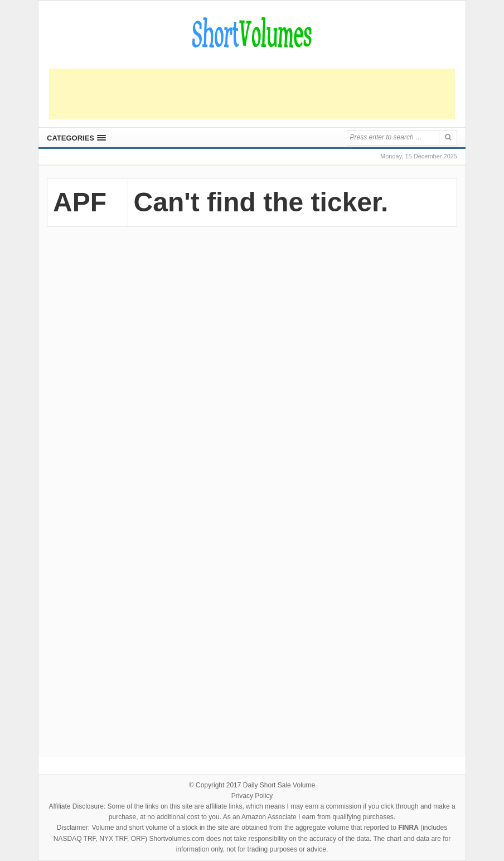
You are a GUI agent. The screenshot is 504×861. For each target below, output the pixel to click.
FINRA (408, 828)
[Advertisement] (252, 94)
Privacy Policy (252, 796)
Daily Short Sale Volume (279, 785)
